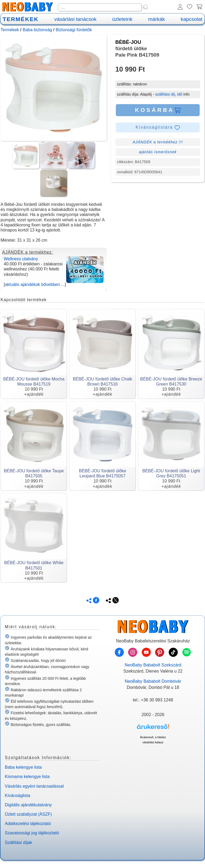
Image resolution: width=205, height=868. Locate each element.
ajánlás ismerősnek (158, 152)
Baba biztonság (37, 30)
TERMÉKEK (21, 19)
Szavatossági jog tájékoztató (32, 833)
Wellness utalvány (21, 259)
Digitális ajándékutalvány (28, 805)
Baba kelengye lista (23, 767)
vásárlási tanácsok (75, 19)
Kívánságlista (17, 796)
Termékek (10, 30)
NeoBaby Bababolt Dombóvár (153, 681)
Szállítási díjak (18, 843)
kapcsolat (192, 19)
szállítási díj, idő (169, 94)
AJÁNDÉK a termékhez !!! (158, 142)
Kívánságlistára (158, 128)
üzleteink (122, 19)
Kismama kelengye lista (27, 777)
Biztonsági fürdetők (74, 30)
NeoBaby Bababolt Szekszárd (153, 665)
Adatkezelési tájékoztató (28, 824)
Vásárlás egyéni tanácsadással (34, 786)
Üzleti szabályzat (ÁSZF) (28, 814)
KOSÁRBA (158, 110)
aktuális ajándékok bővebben (32, 284)
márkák (157, 19)
